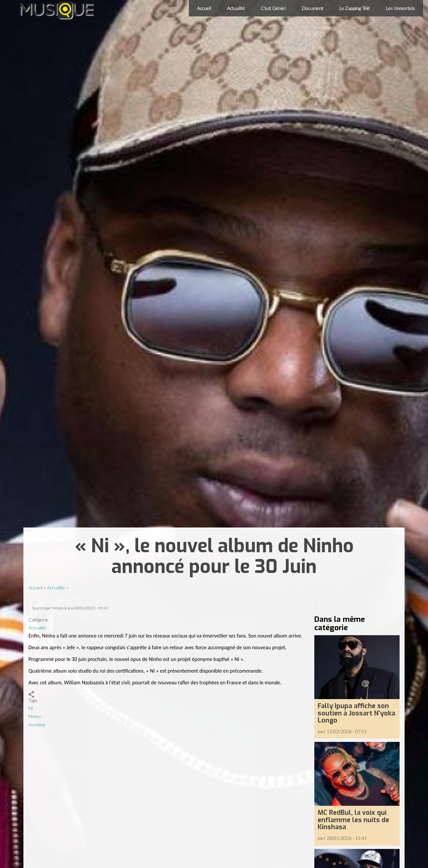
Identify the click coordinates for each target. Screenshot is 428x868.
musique (37, 724)
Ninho (35, 716)
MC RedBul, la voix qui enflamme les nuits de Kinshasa (353, 820)
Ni (31, 708)
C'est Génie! (273, 8)
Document (313, 8)
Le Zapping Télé (355, 8)
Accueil (204, 8)
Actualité (236, 8)
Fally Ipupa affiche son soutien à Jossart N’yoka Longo (356, 713)
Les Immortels (400, 8)
